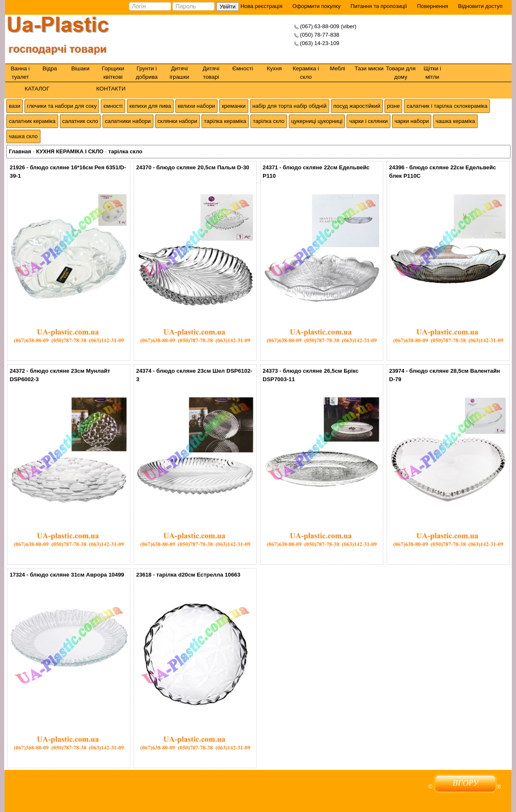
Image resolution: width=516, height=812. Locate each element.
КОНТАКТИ (111, 89)
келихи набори (196, 106)
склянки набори (177, 121)
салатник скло (80, 121)
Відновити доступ (480, 6)
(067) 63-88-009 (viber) (328, 26)
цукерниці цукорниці (317, 121)
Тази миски (369, 68)
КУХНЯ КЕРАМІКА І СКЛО (70, 151)
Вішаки (80, 68)
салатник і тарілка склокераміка (447, 106)
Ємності (243, 68)
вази (15, 106)
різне (394, 106)
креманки (234, 106)
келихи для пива (150, 106)
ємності (113, 106)
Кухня (274, 68)
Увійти (228, 7)
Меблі (337, 68)
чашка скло (23, 136)
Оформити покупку (317, 6)
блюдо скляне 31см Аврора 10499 (77, 575)
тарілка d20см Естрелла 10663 (198, 575)
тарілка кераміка (225, 121)
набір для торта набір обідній (290, 106)
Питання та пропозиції (379, 6)
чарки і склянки (368, 121)
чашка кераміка (455, 121)
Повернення (433, 6)
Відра (50, 68)
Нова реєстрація (261, 6)
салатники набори (128, 121)
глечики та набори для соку (62, 106)
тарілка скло (269, 121)
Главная (20, 151)
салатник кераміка (32, 121)
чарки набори (412, 121)
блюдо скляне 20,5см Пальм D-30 (203, 167)
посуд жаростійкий (357, 106)
